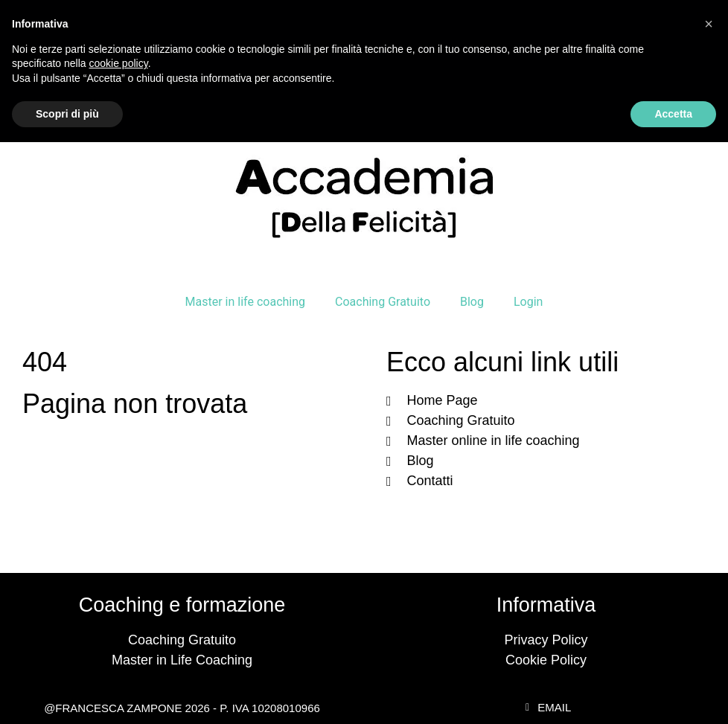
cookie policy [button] (119, 63)
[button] (709, 24)
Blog (472, 302)
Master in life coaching (245, 302)
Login (528, 302)
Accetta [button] (673, 114)
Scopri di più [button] (67, 114)
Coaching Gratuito (383, 302)
